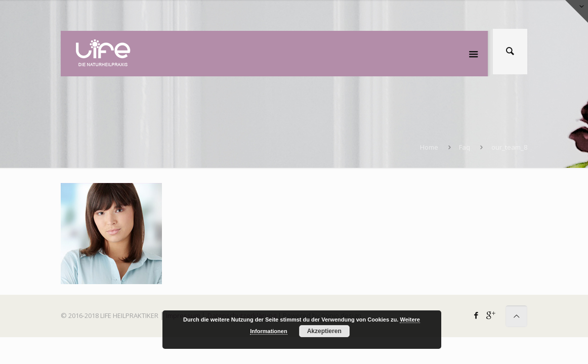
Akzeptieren (324, 331)
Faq (465, 147)
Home (429, 147)
